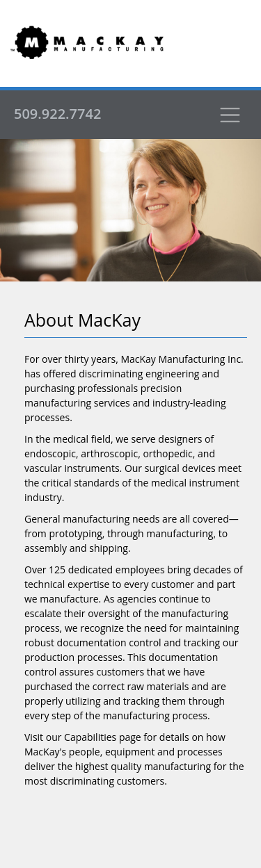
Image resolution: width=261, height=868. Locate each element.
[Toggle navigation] (230, 115)
